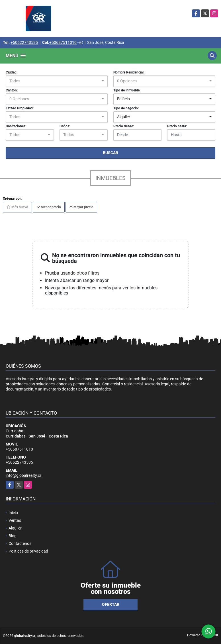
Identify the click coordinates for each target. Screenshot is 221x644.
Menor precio (49, 207)
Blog (13, 536)
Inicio (13, 513)
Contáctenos (20, 543)
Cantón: (12, 90)
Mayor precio (81, 207)
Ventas (15, 520)
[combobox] (57, 81)
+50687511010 (63, 42)
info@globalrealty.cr (23, 475)
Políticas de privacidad (28, 551)
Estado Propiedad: (20, 108)
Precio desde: (124, 126)
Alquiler (15, 528)
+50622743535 (24, 42)
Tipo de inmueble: (127, 90)
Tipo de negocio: (126, 108)
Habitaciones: (16, 126)
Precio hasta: (177, 126)
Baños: (65, 126)
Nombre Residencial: (129, 72)
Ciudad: (12, 72)
